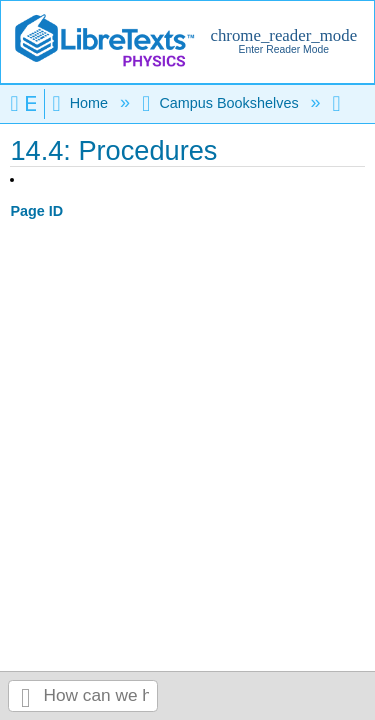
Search (26, 696)
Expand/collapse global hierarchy (27, 103)
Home (82, 103)
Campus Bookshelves (222, 103)
